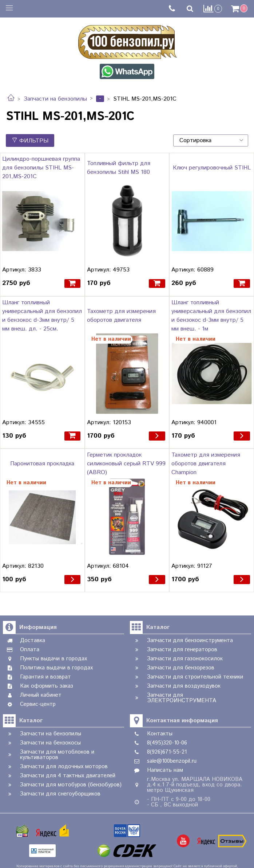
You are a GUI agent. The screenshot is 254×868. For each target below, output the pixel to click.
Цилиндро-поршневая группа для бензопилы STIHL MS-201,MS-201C (41, 168)
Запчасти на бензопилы (55, 99)
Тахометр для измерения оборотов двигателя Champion (206, 464)
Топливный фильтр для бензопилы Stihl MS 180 (119, 168)
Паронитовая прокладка (42, 464)
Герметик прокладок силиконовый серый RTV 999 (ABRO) (126, 464)
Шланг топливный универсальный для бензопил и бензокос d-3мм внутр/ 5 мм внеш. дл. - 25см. (42, 316)
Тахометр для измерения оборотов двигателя (121, 316)
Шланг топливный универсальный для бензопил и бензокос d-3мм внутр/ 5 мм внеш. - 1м (211, 316)
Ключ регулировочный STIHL (212, 168)
